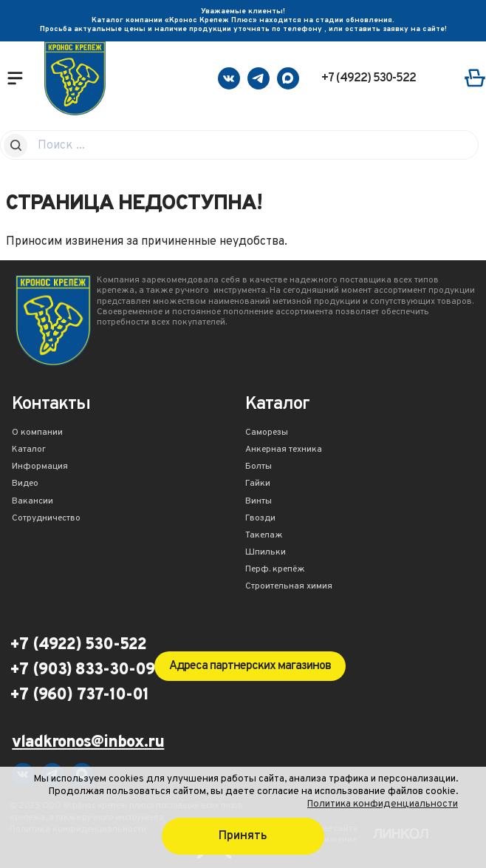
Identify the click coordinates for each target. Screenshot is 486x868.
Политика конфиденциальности (383, 804)
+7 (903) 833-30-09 (82, 671)
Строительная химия (289, 587)
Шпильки (266, 553)
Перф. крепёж (275, 570)
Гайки (258, 484)
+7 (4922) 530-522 (369, 78)
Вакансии (32, 502)
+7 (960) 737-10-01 (79, 696)
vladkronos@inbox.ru (88, 743)
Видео (25, 484)
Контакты (51, 406)
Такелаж (264, 536)
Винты (259, 502)
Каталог (29, 450)
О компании (37, 433)
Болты (259, 467)
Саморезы (267, 433)
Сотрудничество (46, 519)
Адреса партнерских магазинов (250, 666)
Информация (40, 467)
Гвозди (260, 519)
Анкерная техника (284, 450)
